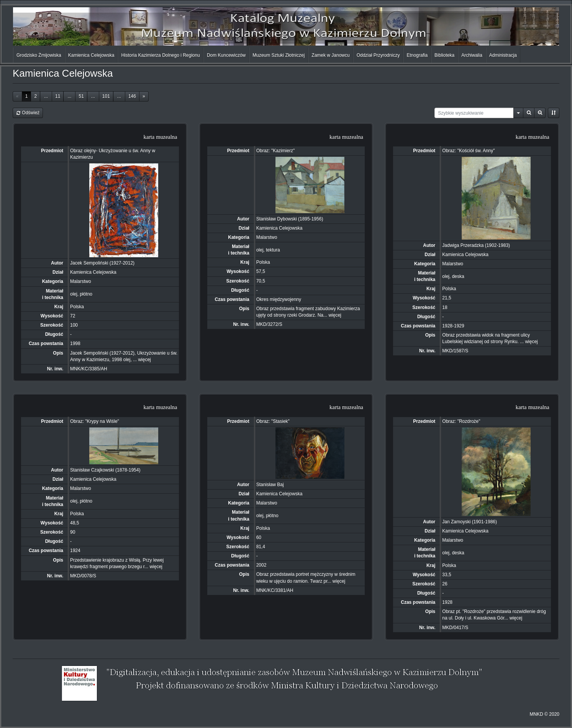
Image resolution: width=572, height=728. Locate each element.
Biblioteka (444, 55)
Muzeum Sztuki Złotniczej (279, 55)
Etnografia (417, 55)
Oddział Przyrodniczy (378, 55)
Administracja (503, 55)
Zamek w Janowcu (330, 55)
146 (132, 96)
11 (58, 96)
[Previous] (17, 96)
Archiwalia (472, 55)
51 (81, 96)
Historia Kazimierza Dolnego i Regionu (160, 55)
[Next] (144, 96)
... (46, 96)
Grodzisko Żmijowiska (39, 55)
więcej (144, 360)
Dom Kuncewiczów (226, 55)
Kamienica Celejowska (91, 55)
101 (106, 96)
